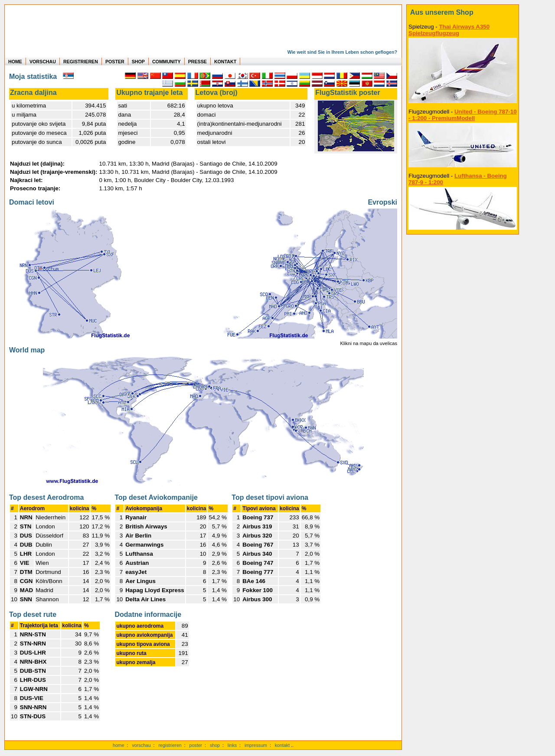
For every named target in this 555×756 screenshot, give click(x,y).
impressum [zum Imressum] (256, 745)
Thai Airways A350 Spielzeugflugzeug (449, 30)
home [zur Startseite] (119, 745)
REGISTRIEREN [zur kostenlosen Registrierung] (81, 62)
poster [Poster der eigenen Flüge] (196, 745)
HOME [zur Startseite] (15, 62)
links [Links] (232, 745)
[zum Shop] (463, 13)
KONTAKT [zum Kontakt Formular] (225, 62)
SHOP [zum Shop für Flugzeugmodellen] (138, 62)
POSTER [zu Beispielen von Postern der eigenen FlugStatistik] (115, 62)
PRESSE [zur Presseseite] (198, 62)
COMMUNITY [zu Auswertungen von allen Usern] (166, 62)
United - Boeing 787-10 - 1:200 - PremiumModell (463, 115)
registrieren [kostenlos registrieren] (170, 745)
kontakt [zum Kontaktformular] (282, 745)
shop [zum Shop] (215, 745)
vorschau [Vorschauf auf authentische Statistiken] (141, 745)
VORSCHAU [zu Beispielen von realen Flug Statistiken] (43, 62)
